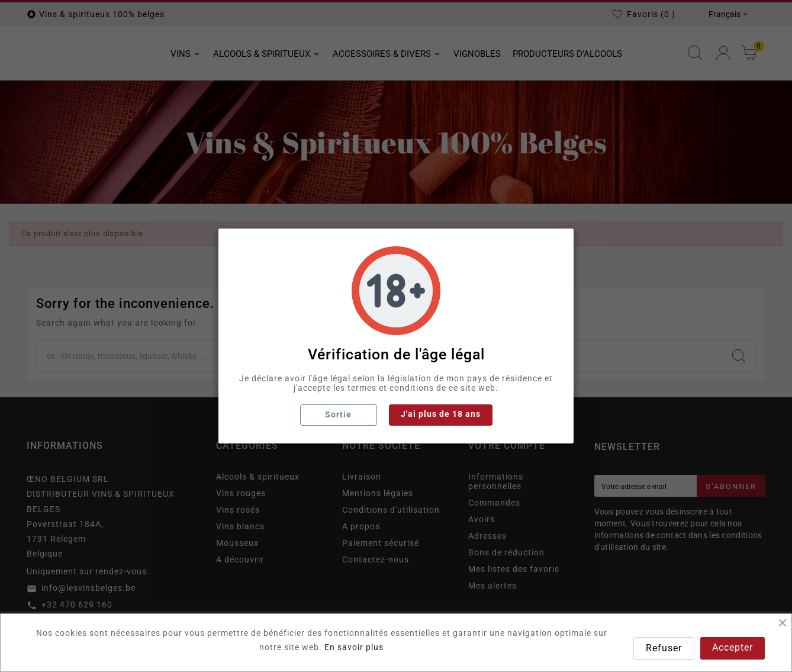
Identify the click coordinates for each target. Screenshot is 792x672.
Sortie (338, 414)
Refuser (664, 648)
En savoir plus (354, 647)
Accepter (733, 647)
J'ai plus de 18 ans (441, 414)
